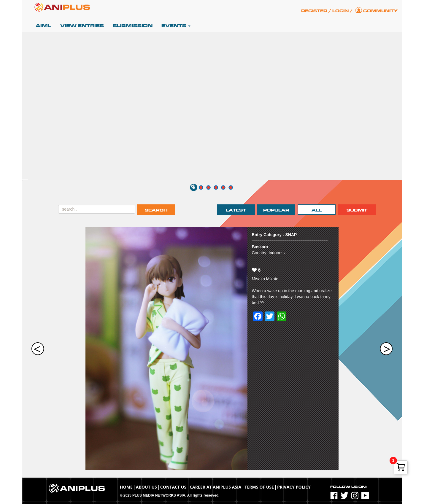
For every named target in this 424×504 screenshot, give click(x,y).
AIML (43, 26)
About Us (146, 487)
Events (176, 26)
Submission (133, 26)
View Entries (82, 26)
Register (314, 11)
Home (126, 487)
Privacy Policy (294, 487)
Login (340, 11)
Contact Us (173, 487)
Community (380, 11)
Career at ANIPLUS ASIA (215, 487)
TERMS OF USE (259, 487)
